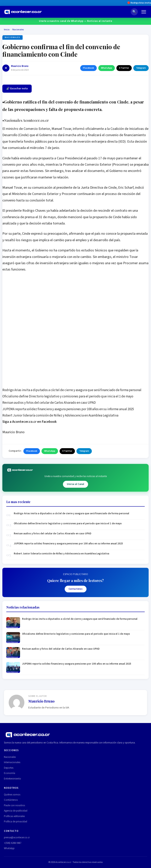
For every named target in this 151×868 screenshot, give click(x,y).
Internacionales (12, 762)
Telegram (141, 68)
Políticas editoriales (14, 816)
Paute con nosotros (14, 805)
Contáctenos (11, 800)
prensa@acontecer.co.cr (17, 838)
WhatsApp (107, 68)
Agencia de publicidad (16, 811)
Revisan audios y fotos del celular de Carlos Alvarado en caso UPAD (49, 403)
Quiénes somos (12, 795)
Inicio (7, 30)
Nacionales (18, 30)
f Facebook (88, 68)
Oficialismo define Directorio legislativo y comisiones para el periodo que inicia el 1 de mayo (68, 396)
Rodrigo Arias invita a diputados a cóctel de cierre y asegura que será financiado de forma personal (72, 390)
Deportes (9, 768)
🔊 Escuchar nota (17, 89)
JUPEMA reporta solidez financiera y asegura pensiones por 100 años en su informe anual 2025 (68, 409)
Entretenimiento (12, 779)
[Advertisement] (75, 304)
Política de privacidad (16, 822)
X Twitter (124, 68)
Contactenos (76, 589)
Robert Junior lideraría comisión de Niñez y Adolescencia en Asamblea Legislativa (60, 416)
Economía (10, 773)
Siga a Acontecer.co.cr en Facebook (29, 422)
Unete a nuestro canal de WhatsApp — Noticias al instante (75, 21)
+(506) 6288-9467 (13, 843)
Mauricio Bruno (20, 66)
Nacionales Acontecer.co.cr (26, 120)
